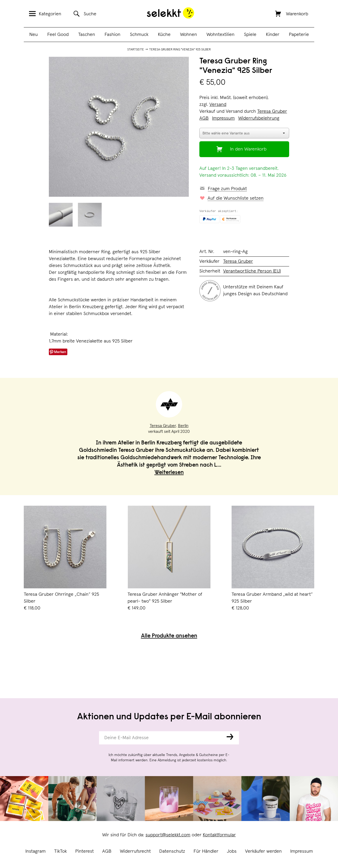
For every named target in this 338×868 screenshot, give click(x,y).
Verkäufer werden (263, 851)
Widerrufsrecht (135, 851)
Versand (218, 105)
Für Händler (206, 851)
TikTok (60, 851)
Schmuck (139, 35)
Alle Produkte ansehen (169, 636)
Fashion (112, 35)
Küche (164, 35)
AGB (107, 851)
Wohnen (189, 35)
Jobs (232, 851)
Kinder (273, 35)
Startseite (136, 50)
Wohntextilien (220, 35)
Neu (34, 35)
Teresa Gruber (272, 111)
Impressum (302, 851)
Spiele (250, 35)
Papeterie (299, 35)
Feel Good (58, 35)
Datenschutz (172, 851)
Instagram (36, 851)
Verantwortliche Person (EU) (252, 271)
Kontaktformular (219, 835)
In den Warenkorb (248, 149)
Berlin (183, 426)
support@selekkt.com (168, 835)
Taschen (87, 35)
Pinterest (84, 851)
